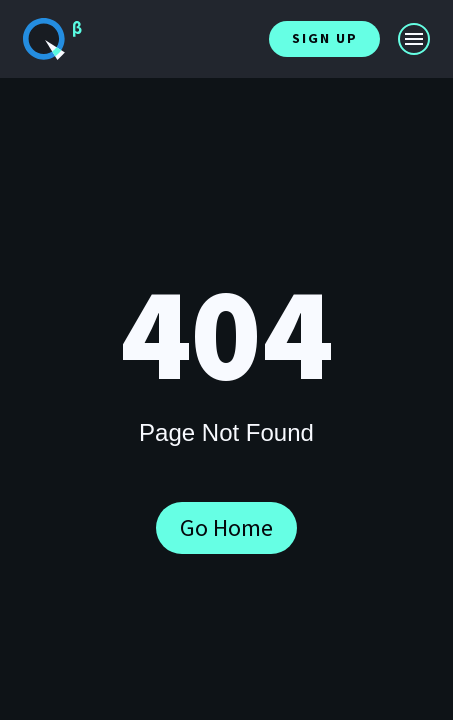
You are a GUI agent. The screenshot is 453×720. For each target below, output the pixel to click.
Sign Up (325, 38)
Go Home (226, 527)
